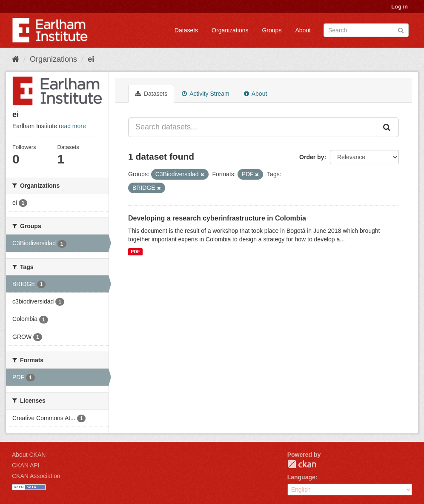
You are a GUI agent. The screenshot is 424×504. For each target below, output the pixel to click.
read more (72, 126)
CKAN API (26, 465)
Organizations (230, 30)
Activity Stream (205, 94)
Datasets (186, 30)
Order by (312, 157)
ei (91, 59)
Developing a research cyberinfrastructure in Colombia (217, 218)
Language (301, 477)
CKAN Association (36, 476)
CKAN (302, 464)
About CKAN (29, 455)
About (303, 30)
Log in (400, 7)
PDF (135, 252)
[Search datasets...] (252, 127)
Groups (272, 30)
